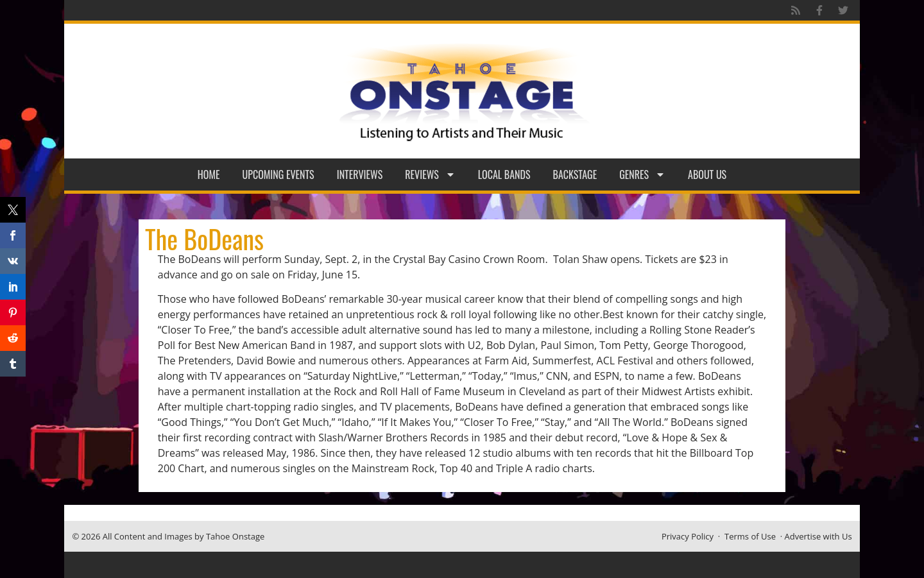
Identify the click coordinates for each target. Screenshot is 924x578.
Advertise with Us (818, 536)
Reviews (430, 174)
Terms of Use (750, 536)
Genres (642, 174)
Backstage (575, 174)
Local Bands (504, 174)
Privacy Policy (688, 536)
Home (209, 174)
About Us (707, 174)
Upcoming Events (278, 174)
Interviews (360, 174)
